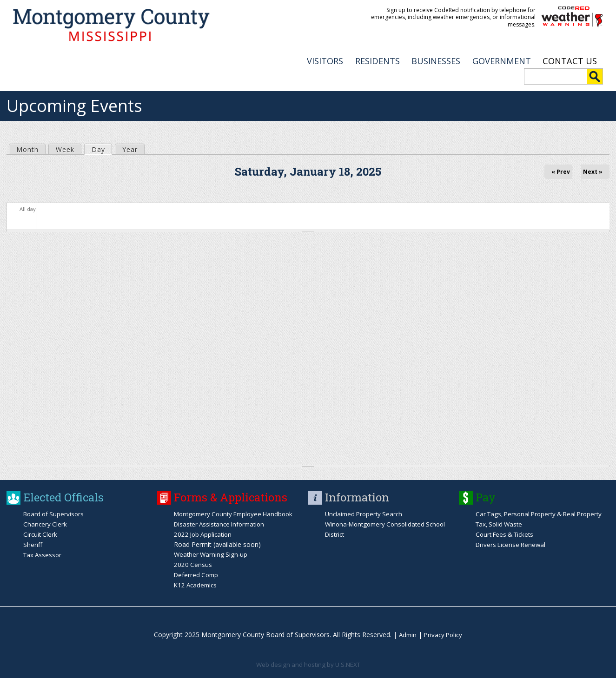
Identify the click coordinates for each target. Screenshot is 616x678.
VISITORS (325, 60)
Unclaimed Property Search (366, 513)
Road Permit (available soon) (217, 543)
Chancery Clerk (46, 523)
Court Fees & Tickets (507, 533)
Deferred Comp (197, 572)
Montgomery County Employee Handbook (238, 513)
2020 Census (193, 562)
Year (130, 149)
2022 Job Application (205, 533)
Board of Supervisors (55, 513)
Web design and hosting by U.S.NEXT (308, 660)
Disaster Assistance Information (222, 523)
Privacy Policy (444, 631)
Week (65, 149)
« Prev (561, 171)
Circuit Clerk (41, 533)
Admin (407, 631)
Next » (593, 171)
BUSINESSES (436, 60)
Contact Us (570, 60)
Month (27, 149)
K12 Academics (197, 582)
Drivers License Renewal (512, 543)
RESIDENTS (378, 60)
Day (102, 149)
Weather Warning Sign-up (212, 552)
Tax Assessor (43, 552)
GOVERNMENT (502, 60)
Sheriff (33, 543)
